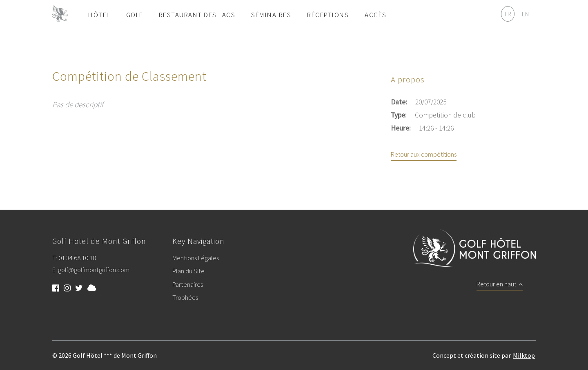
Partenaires (188, 285)
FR (508, 14)
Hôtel (99, 15)
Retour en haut (500, 284)
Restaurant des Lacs (197, 15)
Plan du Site (188, 271)
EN (525, 14)
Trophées (185, 298)
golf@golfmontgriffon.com (94, 270)
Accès (376, 15)
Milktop (524, 355)
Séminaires (271, 15)
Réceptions (328, 15)
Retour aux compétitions (424, 155)
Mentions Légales (196, 258)
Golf (135, 15)
